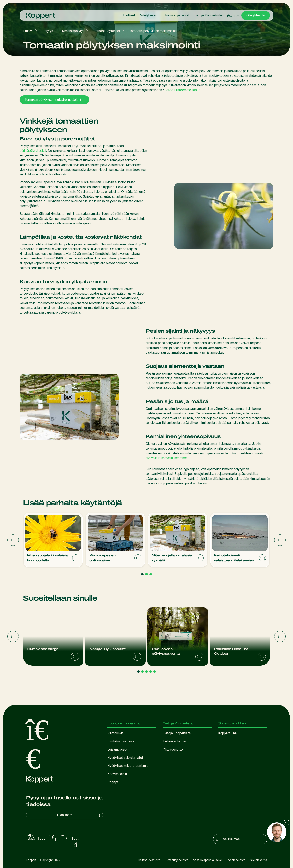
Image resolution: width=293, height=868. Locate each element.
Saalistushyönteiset (122, 741)
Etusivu (28, 31)
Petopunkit (115, 733)
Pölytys (48, 31)
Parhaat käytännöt (107, 31)
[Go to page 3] (151, 574)
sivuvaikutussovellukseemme (166, 458)
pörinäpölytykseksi (33, 151)
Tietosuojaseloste (177, 860)
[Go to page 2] (146, 574)
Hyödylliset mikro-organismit (128, 766)
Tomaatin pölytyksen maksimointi (153, 31)
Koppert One (227, 733)
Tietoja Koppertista (208, 15)
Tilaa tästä (79, 815)
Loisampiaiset (117, 749)
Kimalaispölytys (73, 31)
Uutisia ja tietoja (174, 741)
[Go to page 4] (151, 672)
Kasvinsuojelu (117, 774)
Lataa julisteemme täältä (183, 90)
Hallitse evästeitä (149, 860)
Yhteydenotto (173, 749)
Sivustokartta (259, 860)
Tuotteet (129, 15)
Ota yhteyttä (256, 15)
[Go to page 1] (142, 574)
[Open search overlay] (230, 15)
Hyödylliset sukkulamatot (125, 758)
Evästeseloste (236, 860)
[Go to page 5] (155, 672)
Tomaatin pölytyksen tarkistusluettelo (54, 100)
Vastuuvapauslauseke (207, 860)
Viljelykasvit (149, 15)
